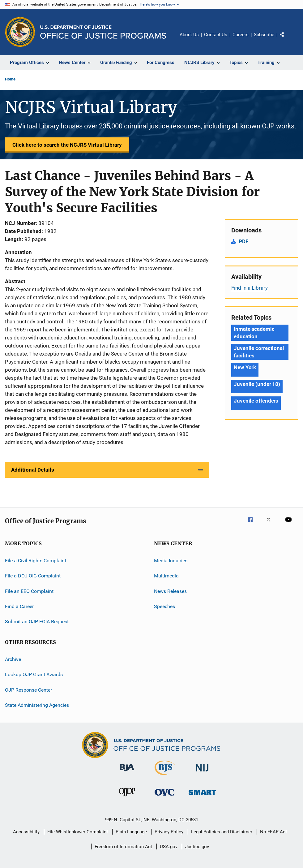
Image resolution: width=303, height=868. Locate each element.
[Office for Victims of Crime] (164, 797)
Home (10, 79)
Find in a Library (250, 288)
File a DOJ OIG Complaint (33, 576)
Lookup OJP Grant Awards (34, 674)
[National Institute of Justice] (202, 773)
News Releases (170, 591)
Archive (13, 659)
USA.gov (169, 847)
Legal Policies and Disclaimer (222, 832)
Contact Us (216, 35)
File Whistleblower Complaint (78, 832)
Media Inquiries (171, 561)
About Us (189, 35)
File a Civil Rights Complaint (36, 561)
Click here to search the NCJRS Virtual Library (67, 145)
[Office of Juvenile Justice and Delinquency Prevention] (127, 797)
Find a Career (19, 606)
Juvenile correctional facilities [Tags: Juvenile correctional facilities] (259, 352)
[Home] (103, 32)
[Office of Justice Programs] (20, 32)
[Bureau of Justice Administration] (127, 772)
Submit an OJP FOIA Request (37, 622)
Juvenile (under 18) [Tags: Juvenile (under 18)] (257, 384)
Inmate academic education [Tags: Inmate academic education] (254, 333)
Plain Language (131, 832)
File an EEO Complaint (29, 591)
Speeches (164, 606)
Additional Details (33, 470)
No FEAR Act (273, 832)
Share (287, 39)
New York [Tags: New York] (245, 367)
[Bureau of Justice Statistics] (165, 776)
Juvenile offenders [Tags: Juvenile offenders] (256, 401)
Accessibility (26, 832)
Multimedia (166, 576)
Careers (241, 35)
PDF (243, 241)
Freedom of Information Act (123, 847)
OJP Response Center (28, 690)
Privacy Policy (169, 832)
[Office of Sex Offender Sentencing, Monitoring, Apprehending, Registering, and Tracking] (202, 796)
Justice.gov (197, 847)
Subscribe (264, 35)
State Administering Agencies (37, 705)
